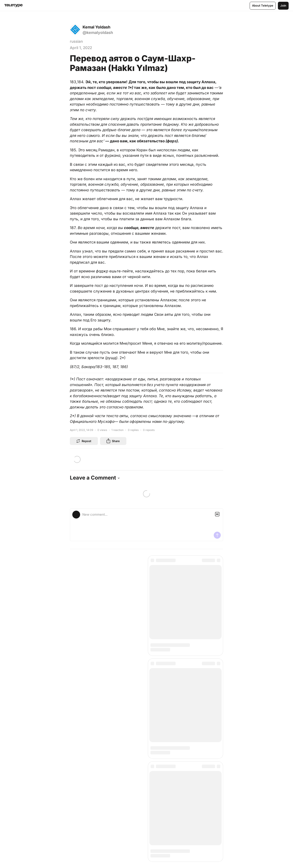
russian (76, 41)
